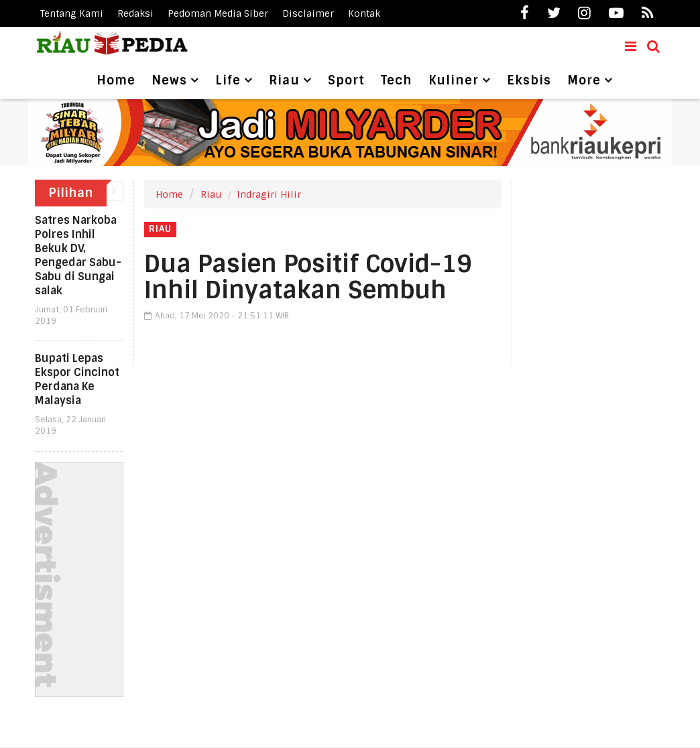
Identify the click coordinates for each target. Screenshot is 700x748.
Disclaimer (308, 13)
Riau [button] (284, 80)
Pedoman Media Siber (218, 13)
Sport (346, 80)
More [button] (584, 80)
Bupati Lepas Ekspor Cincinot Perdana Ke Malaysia (77, 379)
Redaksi (135, 13)
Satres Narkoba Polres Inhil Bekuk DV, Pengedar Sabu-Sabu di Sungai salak (78, 255)
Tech (397, 80)
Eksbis (529, 80)
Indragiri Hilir (269, 194)
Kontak (364, 13)
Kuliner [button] (454, 80)
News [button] (169, 80)
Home (116, 80)
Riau (211, 194)
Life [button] (228, 80)
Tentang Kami (72, 13)
